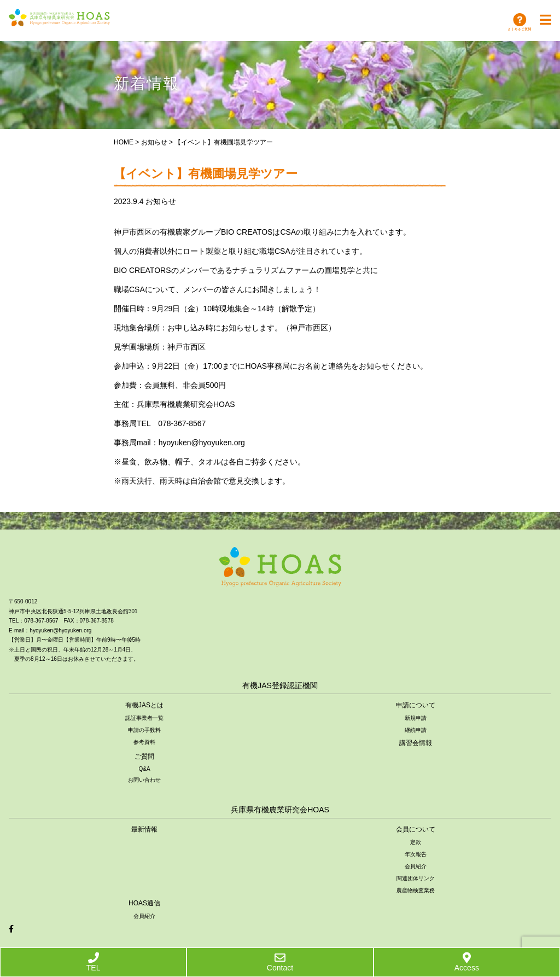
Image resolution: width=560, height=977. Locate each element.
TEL (94, 962)
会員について (416, 829)
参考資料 (144, 742)
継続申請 (416, 730)
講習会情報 (416, 743)
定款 (416, 842)
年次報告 (416, 854)
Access (467, 962)
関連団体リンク (416, 878)
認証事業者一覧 (144, 718)
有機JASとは (144, 705)
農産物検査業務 (416, 890)
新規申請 (416, 718)
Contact (280, 962)
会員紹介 (416, 866)
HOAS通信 (144, 903)
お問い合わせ (144, 780)
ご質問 (144, 757)
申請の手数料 (144, 730)
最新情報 (144, 829)
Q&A (144, 769)
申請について (416, 705)
